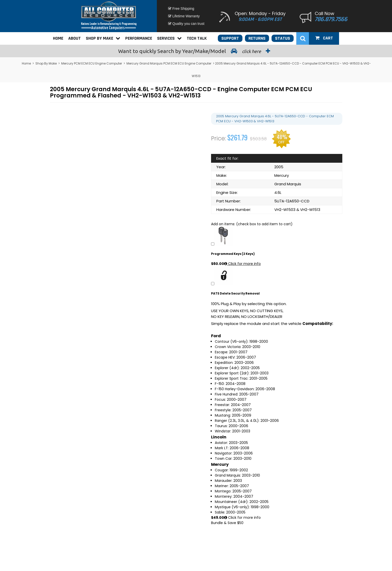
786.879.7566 (331, 19)
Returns (257, 38)
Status (283, 38)
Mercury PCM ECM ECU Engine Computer (92, 63)
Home (58, 38)
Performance (139, 38)
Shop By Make (103, 38)
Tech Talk (197, 38)
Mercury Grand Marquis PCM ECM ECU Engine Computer (169, 63)
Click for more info (242, 264)
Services (169, 38)
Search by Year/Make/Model (196, 51)
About (75, 38)
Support (230, 38)
